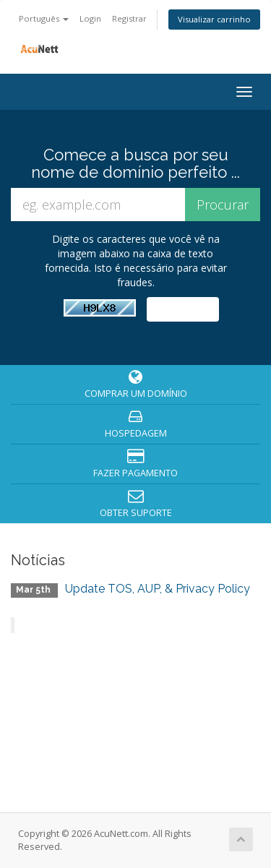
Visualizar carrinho (214, 19)
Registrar (129, 18)
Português (44, 18)
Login (90, 18)
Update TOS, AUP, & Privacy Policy (158, 589)
